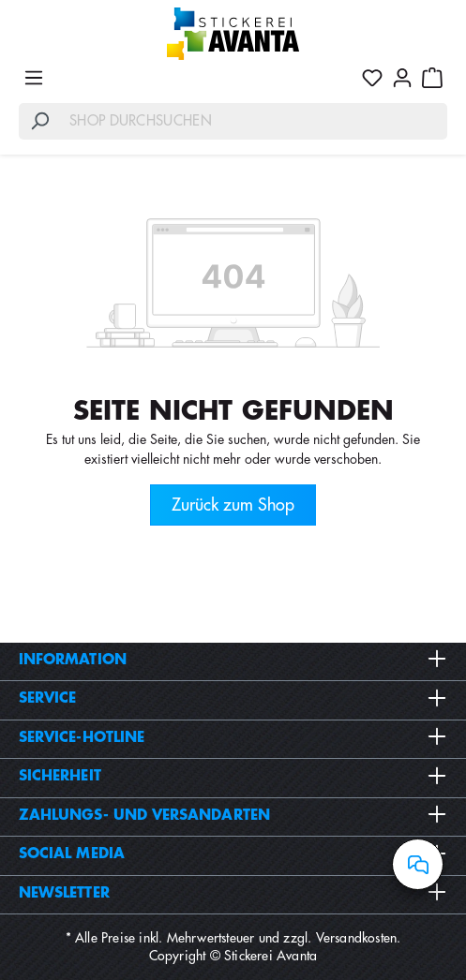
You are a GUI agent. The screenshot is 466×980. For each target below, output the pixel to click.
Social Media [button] (233, 854)
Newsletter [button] (233, 893)
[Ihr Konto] (402, 78)
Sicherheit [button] (233, 776)
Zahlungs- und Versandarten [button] (233, 815)
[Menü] (34, 78)
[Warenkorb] (432, 78)
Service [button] (233, 698)
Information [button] (233, 660)
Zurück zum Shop (233, 505)
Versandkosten (357, 938)
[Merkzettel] (372, 78)
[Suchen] (39, 121)
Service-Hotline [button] (233, 737)
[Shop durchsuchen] (254, 121)
